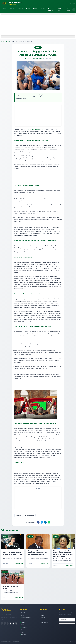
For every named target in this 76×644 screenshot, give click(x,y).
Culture (23, 620)
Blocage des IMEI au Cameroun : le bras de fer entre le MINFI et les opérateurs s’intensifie (38, 553)
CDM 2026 (60, 10)
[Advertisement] (38, 25)
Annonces (51, 10)
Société (23, 613)
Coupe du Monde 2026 (26, 618)
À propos (43, 618)
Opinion (23, 622)
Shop (22, 630)
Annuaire (42, 9)
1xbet (42, 613)
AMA (68, 10)
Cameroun (20, 9)
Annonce (8, 41)
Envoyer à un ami (30, 515)
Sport (23, 615)
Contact (42, 615)
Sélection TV (24, 627)
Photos (28, 9)
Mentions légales (45, 622)
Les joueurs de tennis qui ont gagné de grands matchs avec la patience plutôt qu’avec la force (12, 553)
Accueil (4, 9)
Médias (35, 9)
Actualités (12, 9)
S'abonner (67, 623)
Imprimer (19, 515)
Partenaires (43, 625)
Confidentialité (44, 620)
